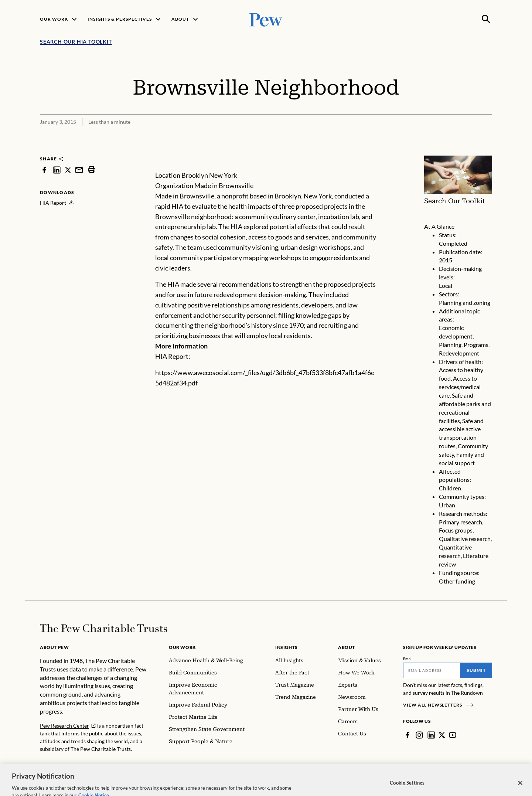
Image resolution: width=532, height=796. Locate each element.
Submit (476, 670)
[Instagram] (419, 735)
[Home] (104, 628)
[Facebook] (407, 735)
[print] (92, 170)
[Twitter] (442, 735)
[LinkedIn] (431, 735)
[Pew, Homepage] (266, 19)
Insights (287, 647)
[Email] (432, 670)
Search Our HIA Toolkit (76, 42)
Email (408, 659)
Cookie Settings (407, 788)
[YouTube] (453, 735)
